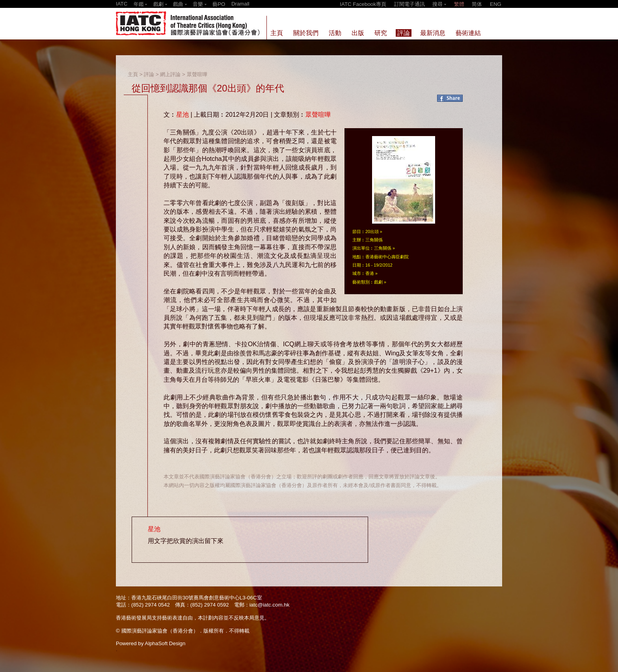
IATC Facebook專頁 (363, 4)
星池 (182, 115)
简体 (477, 4)
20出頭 (372, 231)
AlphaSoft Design (165, 643)
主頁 (133, 74)
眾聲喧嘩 (197, 74)
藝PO (219, 4)
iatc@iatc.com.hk (270, 605)
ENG (496, 4)
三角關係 (383, 248)
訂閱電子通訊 (410, 4)
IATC (122, 4)
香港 (370, 273)
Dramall (240, 4)
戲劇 (378, 282)
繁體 (459, 4)
